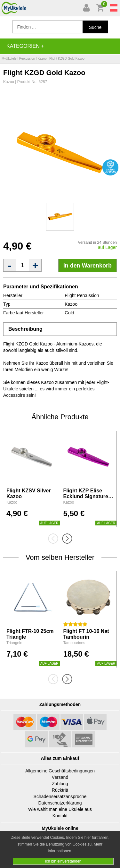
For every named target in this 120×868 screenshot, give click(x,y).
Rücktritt (60, 790)
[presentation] (55, 539)
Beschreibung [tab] (25, 329)
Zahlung (60, 784)
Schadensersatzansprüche (60, 796)
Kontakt (60, 816)
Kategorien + (25, 46)
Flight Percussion (82, 295)
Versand (60, 777)
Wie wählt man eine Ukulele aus (60, 809)
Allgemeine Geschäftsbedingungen (60, 771)
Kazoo (42, 59)
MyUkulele (9, 59)
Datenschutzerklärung (60, 803)
